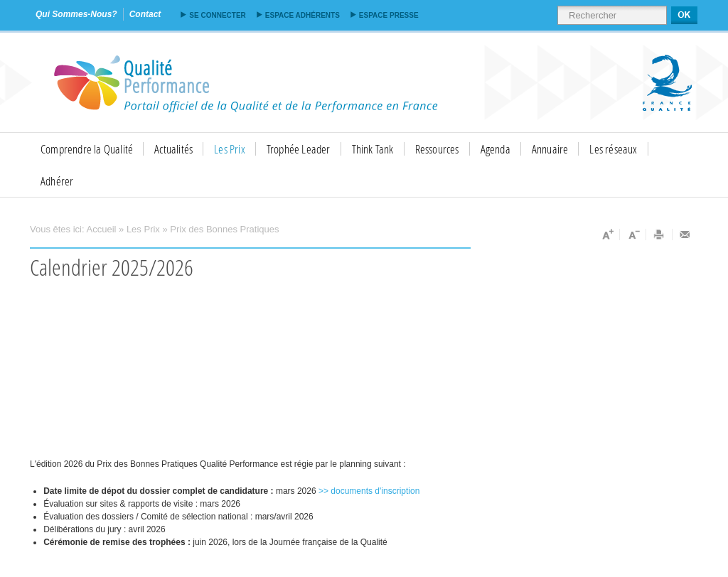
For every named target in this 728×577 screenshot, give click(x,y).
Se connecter (217, 15)
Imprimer (659, 234)
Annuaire (550, 149)
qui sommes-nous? (76, 14)
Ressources (437, 149)
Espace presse (389, 15)
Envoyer (685, 234)
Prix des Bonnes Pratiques (224, 229)
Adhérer (57, 181)
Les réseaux (613, 149)
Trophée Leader (299, 149)
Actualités (173, 149)
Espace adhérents (303, 15)
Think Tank (373, 149)
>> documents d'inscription (369, 491)
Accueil (102, 229)
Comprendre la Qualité (87, 149)
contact (145, 14)
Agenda (496, 149)
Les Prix (230, 149)
